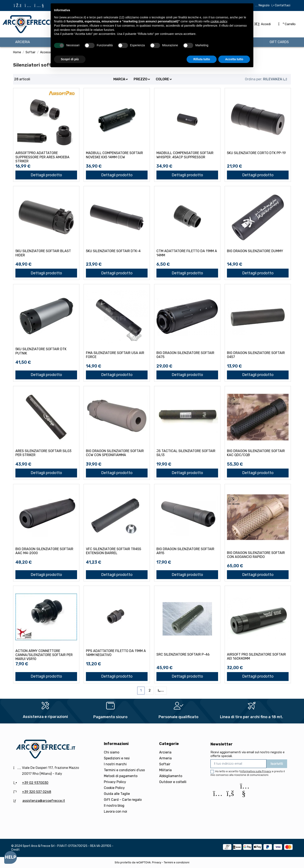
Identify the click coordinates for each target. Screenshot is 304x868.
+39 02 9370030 (35, 783)
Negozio (264, 5)
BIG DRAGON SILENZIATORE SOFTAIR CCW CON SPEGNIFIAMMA (115, 453)
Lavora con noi (115, 811)
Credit (15, 850)
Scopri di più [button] (70, 59)
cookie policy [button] (219, 21)
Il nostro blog (114, 806)
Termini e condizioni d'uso (124, 770)
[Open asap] (11, 857)
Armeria (165, 758)
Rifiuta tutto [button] (202, 59)
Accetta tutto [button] (234, 59)
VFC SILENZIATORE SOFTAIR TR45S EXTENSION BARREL (114, 551)
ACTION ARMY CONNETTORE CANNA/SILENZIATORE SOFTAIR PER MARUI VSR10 (44, 655)
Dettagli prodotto (46, 175)
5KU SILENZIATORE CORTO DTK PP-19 (256, 153)
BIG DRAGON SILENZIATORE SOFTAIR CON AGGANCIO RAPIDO (256, 555)
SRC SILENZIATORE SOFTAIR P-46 (183, 654)
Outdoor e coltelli (173, 782)
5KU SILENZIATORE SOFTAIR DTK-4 (113, 251)
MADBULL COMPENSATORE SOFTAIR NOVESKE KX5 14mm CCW (114, 155)
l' (255, 771)
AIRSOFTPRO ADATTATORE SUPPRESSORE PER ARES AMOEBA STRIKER (42, 157)
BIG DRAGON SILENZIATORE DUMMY (255, 251)
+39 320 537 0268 (37, 792)
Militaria (165, 770)
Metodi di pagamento (121, 776)
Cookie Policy (114, 788)
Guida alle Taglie (117, 794)
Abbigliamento (171, 776)
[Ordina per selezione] (266, 79)
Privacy (157, 862)
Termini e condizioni (177, 862)
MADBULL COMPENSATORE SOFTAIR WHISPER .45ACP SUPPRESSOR (185, 155)
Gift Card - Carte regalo (123, 800)
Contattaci (282, 5)
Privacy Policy (115, 782)
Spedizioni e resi (117, 758)
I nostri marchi (115, 764)
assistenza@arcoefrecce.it (44, 801)
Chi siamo (112, 752)
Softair (165, 764)
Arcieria (165, 752)
